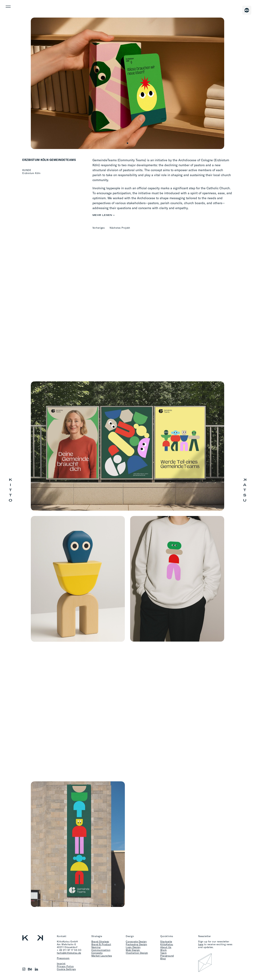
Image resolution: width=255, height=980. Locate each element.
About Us (166, 947)
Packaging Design (136, 944)
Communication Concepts (101, 951)
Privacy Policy (65, 966)
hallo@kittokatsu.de (69, 953)
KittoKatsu (167, 944)
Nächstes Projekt (120, 228)
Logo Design (133, 947)
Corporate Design (136, 941)
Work (163, 950)
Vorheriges (99, 228)
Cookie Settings (66, 969)
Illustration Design (137, 953)
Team (163, 953)
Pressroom (63, 958)
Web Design (133, 950)
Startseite (166, 941)
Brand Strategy (100, 941)
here (201, 944)
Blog (163, 958)
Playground (167, 956)
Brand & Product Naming (101, 946)
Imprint (61, 963)
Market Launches (102, 956)
